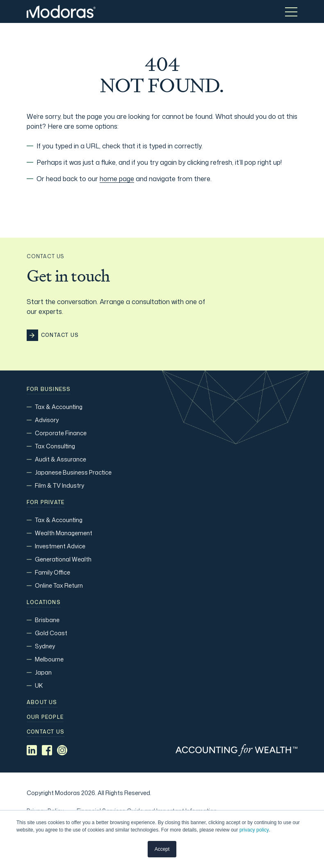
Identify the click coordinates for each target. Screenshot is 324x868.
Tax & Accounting (59, 407)
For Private (46, 502)
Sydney (45, 646)
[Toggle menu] (291, 11)
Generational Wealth (63, 559)
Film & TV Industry (59, 485)
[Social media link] (32, 750)
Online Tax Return (59, 585)
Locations (44, 602)
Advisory (47, 420)
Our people (45, 717)
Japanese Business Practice (73, 472)
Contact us (46, 732)
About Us (42, 702)
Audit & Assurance (60, 459)
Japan (43, 672)
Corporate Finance (61, 433)
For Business (49, 389)
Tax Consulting (55, 446)
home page (117, 179)
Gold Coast (51, 633)
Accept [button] (162, 849)
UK (39, 685)
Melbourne (49, 659)
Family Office (52, 572)
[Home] (61, 11)
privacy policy (254, 830)
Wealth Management (64, 533)
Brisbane (47, 620)
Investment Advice (60, 546)
